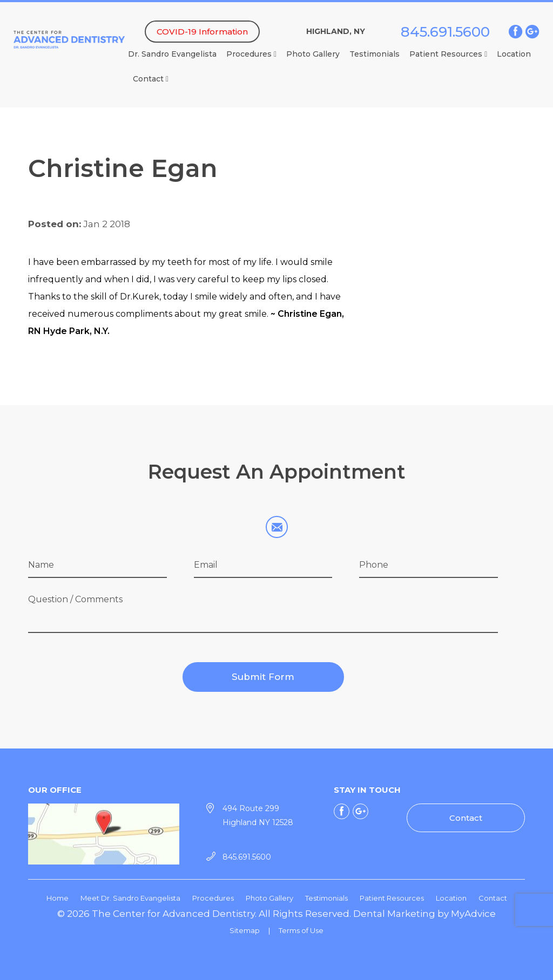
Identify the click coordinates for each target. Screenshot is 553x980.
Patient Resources (448, 54)
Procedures (251, 54)
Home (58, 898)
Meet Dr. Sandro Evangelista (130, 898)
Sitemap (245, 930)
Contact (151, 79)
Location (514, 54)
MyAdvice (473, 914)
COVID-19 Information (202, 32)
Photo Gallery (313, 54)
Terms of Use (301, 930)
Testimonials (375, 54)
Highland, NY (336, 31)
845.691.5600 (445, 32)
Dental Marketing (394, 914)
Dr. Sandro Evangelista (172, 54)
